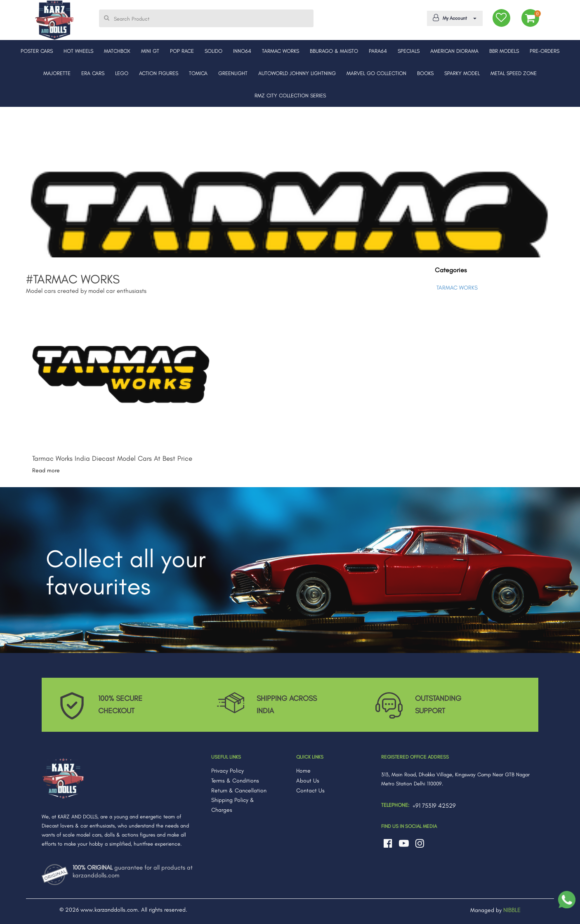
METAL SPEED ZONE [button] (514, 73)
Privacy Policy (228, 771)
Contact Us (310, 791)
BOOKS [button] (425, 73)
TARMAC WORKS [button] (281, 51)
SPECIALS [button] (409, 51)
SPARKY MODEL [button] (462, 73)
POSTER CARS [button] (37, 51)
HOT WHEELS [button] (78, 51)
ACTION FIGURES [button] (159, 73)
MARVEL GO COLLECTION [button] (376, 73)
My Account (453, 18)
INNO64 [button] (242, 51)
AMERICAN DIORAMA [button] (454, 51)
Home (303, 771)
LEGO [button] (122, 73)
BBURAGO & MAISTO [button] (334, 51)
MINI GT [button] (150, 51)
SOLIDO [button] (213, 51)
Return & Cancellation (239, 791)
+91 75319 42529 (434, 806)
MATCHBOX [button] (117, 51)
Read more (46, 470)
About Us (308, 781)
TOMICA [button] (198, 73)
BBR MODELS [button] (504, 51)
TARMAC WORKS (457, 288)
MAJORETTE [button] (57, 73)
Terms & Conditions (235, 781)
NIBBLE (512, 910)
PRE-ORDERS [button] (545, 51)
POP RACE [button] (182, 51)
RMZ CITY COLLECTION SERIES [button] (290, 95)
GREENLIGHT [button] (233, 73)
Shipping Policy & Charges (233, 805)
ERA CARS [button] (93, 73)
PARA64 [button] (378, 51)
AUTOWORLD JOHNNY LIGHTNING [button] (297, 73)
